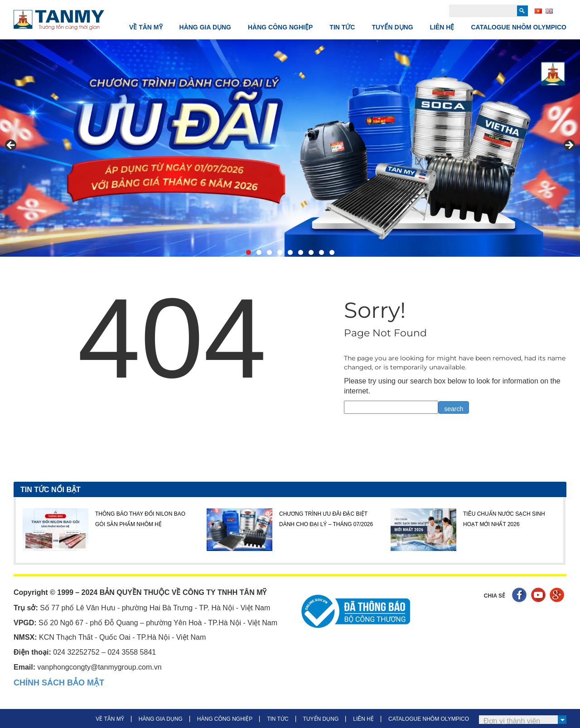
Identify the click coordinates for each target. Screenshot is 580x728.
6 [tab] (301, 252)
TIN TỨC (342, 27)
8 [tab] (321, 252)
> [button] (569, 146)
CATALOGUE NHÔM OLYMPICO (519, 27)
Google (558, 596)
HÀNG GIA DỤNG (205, 27)
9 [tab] (332, 252)
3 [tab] (269, 252)
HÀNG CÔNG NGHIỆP (280, 27)
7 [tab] (311, 252)
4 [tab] (280, 252)
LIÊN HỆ (442, 27)
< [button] (11, 146)
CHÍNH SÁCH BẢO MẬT (59, 683)
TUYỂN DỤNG (392, 27)
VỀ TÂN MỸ (146, 27)
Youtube (539, 596)
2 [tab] (259, 252)
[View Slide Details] (290, 148)
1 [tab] (249, 252)
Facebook (520, 596)
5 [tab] (290, 252)
